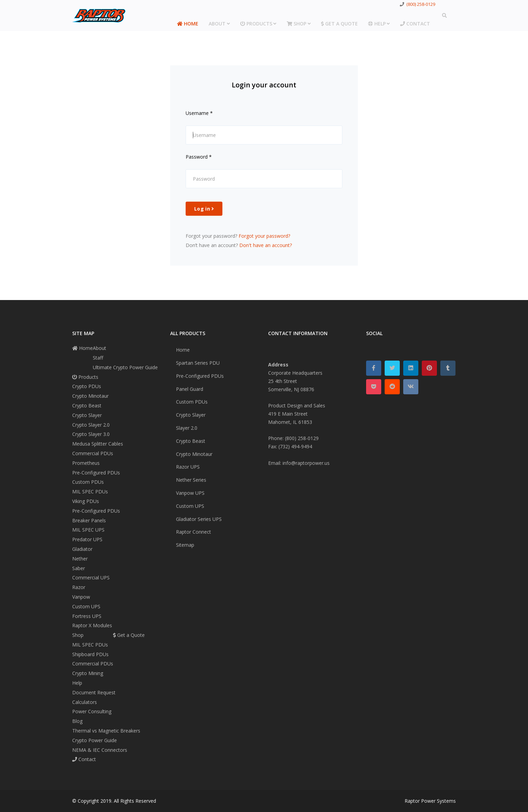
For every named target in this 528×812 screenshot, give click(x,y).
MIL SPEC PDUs (90, 492)
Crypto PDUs (87, 386)
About (217, 24)
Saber (79, 568)
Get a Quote (339, 24)
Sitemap (185, 545)
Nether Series (191, 480)
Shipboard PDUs (90, 654)
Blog (77, 721)
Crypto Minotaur (90, 396)
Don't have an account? (266, 245)
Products (256, 24)
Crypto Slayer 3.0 (91, 434)
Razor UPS (188, 467)
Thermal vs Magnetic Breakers (106, 731)
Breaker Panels (89, 520)
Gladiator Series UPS (199, 519)
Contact (415, 24)
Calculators (85, 702)
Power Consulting (92, 711)
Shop (296, 24)
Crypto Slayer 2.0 (91, 425)
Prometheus (86, 463)
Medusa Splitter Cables (98, 444)
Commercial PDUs (93, 453)
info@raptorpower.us (306, 463)
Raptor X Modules (92, 625)
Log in (204, 209)
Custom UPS (86, 606)
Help (377, 24)
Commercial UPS (91, 578)
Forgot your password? (264, 236)
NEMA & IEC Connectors (100, 750)
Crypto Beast (87, 405)
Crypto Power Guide (95, 740)
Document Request (94, 692)
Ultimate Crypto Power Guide (125, 367)
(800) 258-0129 (421, 4)
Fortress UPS (87, 616)
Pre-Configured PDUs (96, 473)
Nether (80, 559)
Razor (79, 587)
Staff (98, 358)
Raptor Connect (194, 532)
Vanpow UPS (190, 493)
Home (188, 24)
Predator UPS (87, 539)
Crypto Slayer (87, 415)
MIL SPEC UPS (88, 530)
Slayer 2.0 (187, 428)
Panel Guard (190, 389)
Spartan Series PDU (198, 363)
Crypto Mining (88, 673)
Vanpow (81, 597)
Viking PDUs (86, 501)
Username (199, 113)
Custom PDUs (88, 482)
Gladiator (82, 549)
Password (199, 157)
